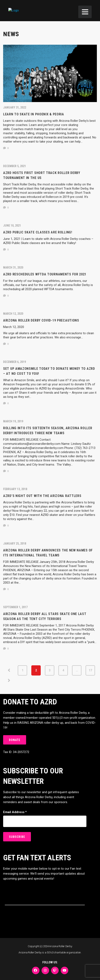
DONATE (15, 740)
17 (90, 670)
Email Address (15, 812)
